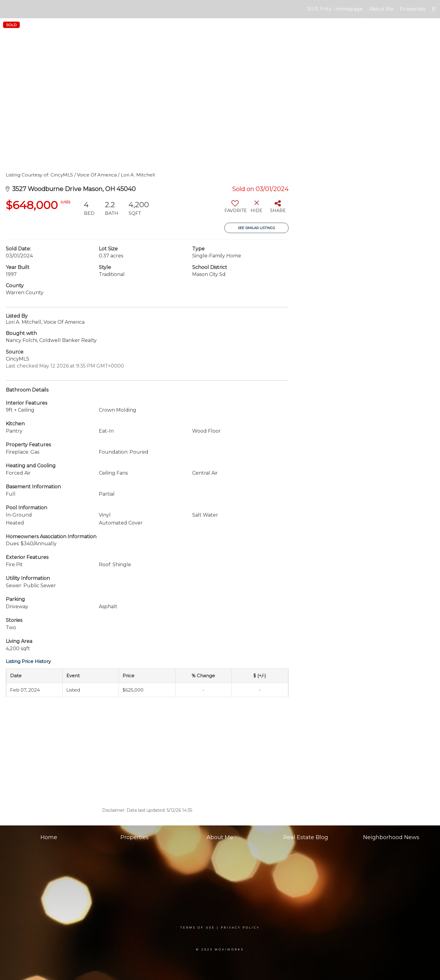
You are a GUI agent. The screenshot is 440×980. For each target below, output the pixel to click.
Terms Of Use (198, 928)
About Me (381, 9)
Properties (413, 9)
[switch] (235, 209)
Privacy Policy (240, 928)
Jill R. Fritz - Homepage (335, 9)
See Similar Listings (256, 228)
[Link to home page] (8, 9)
